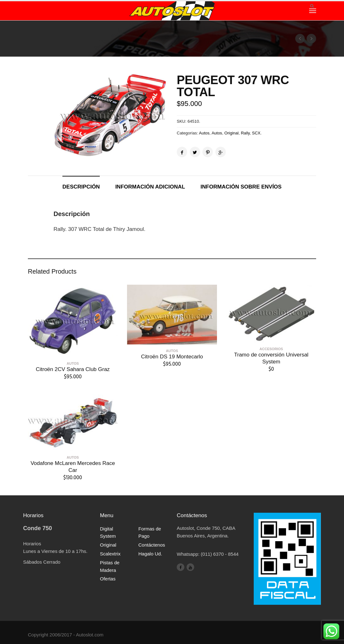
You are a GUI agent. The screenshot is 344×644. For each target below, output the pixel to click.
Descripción (81, 187)
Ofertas (108, 579)
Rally (245, 133)
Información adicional (150, 187)
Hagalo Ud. (150, 554)
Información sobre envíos (241, 187)
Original (231, 133)
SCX (256, 133)
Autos (204, 133)
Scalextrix (110, 554)
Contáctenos (152, 545)
